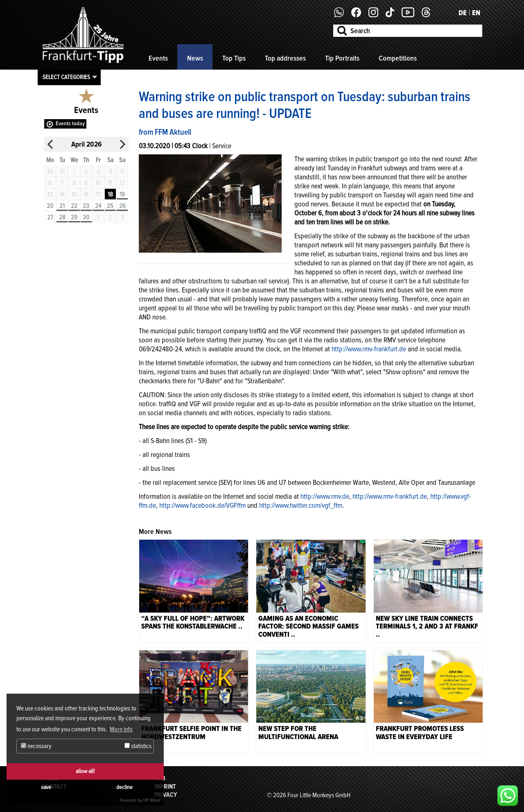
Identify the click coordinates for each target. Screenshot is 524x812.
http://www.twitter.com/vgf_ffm (301, 505)
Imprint (165, 787)
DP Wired (152, 800)
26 (122, 206)
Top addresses (285, 58)
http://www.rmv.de (325, 496)
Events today (70, 123)
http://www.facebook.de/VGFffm (202, 505)
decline (124, 787)
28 (62, 217)
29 (74, 217)
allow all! (85, 771)
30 (86, 217)
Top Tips (234, 58)
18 (110, 195)
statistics (138, 746)
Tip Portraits (342, 58)
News (195, 58)
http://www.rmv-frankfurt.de (369, 349)
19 (122, 195)
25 (110, 206)
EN (476, 13)
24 (98, 206)
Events (158, 58)
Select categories (66, 77)
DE (463, 13)
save (46, 787)
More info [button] (121, 729)
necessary (36, 746)
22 (74, 206)
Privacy (166, 795)
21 (62, 206)
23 (86, 206)
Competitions (398, 58)
